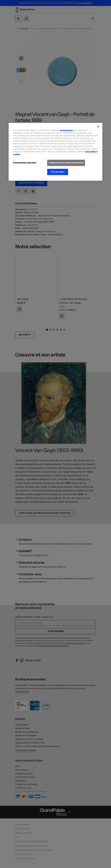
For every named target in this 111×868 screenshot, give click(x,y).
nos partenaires (66, 130)
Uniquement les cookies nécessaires (66, 163)
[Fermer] (98, 126)
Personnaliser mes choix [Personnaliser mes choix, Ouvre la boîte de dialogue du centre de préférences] (25, 163)
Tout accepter (58, 172)
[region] (55, 152)
